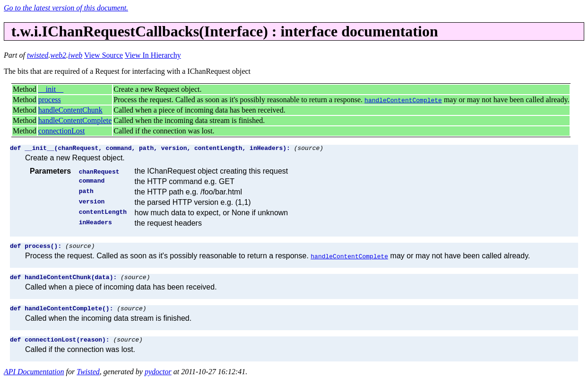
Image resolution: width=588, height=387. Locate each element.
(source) (309, 149)
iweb (75, 55)
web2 (58, 55)
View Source (104, 55)
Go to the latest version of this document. (66, 8)
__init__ (51, 89)
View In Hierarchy (153, 55)
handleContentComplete (75, 120)
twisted (38, 55)
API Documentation (34, 379)
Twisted (88, 379)
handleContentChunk (70, 110)
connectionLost (62, 131)
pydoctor (158, 379)
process (50, 100)
